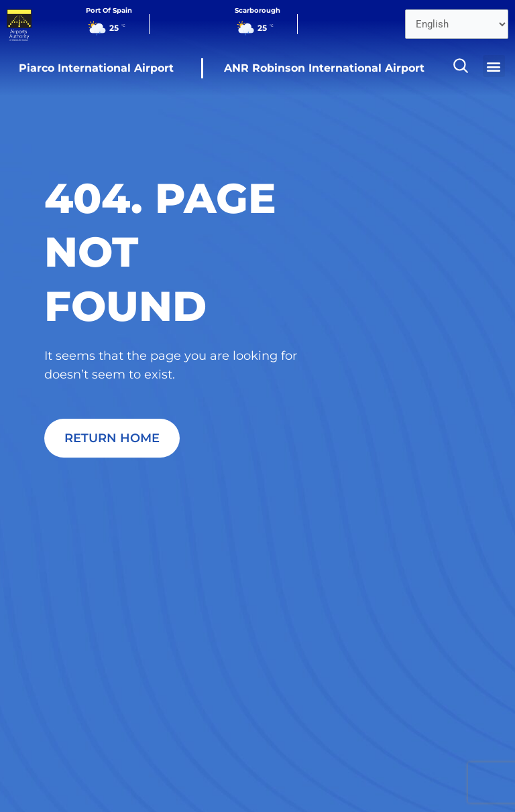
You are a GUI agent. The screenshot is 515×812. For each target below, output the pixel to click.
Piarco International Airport (96, 68)
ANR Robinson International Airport (324, 68)
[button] (494, 66)
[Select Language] (457, 24)
